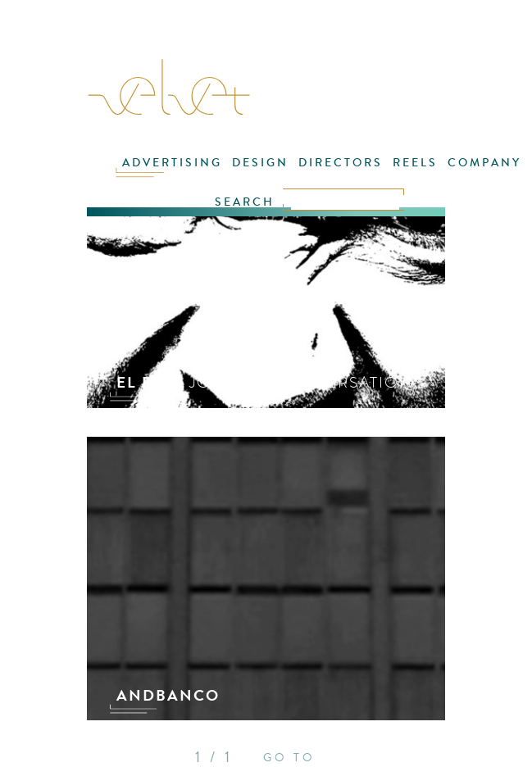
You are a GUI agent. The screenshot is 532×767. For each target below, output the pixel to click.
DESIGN (260, 163)
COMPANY (484, 163)
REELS (415, 163)
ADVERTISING (172, 163)
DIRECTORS (341, 163)
